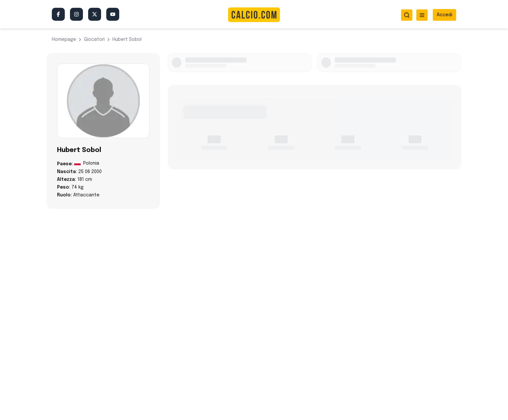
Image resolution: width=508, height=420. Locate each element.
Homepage (64, 40)
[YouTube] (113, 14)
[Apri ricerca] (407, 15)
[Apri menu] (422, 15)
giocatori (94, 40)
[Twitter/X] (95, 14)
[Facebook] (58, 14)
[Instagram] (76, 14)
